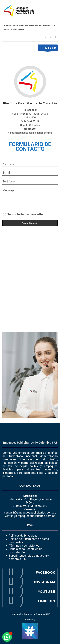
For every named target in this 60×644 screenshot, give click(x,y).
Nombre (8, 164)
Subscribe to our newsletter (26, 214)
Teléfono (9, 182)
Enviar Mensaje (30, 223)
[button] (7, 637)
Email (7, 173)
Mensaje (8, 190)
